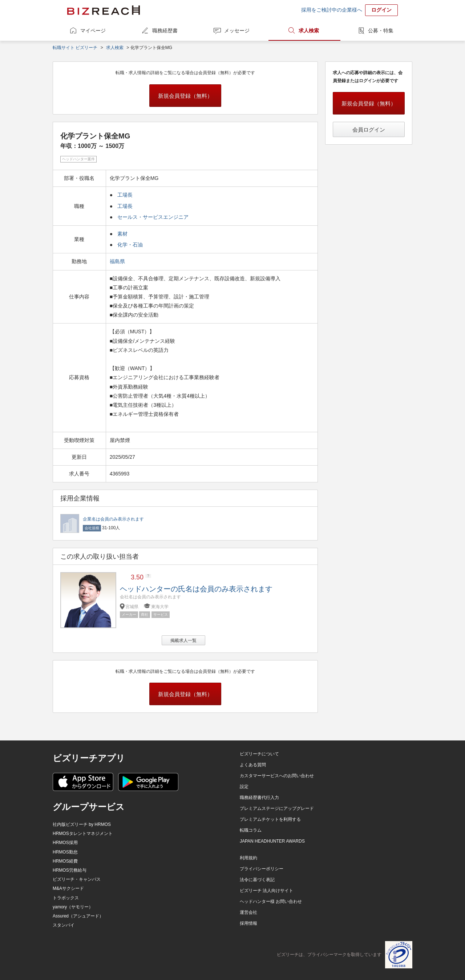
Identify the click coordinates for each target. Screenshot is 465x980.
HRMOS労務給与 (70, 870)
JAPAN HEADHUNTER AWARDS (272, 841)
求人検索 (309, 31)
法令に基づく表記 (257, 880)
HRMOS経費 (65, 861)
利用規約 (248, 858)
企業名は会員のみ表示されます (113, 519)
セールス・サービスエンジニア (153, 217)
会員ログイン (369, 130)
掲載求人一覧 (183, 640)
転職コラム (251, 830)
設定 (244, 787)
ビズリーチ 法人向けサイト (266, 891)
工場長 (125, 195)
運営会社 (248, 912)
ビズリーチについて (259, 754)
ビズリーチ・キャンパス (77, 879)
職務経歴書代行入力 (259, 798)
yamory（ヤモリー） (73, 907)
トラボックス (66, 898)
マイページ (93, 31)
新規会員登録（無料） (185, 96)
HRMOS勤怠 (65, 852)
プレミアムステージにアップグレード (277, 808)
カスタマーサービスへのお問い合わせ (277, 776)
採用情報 (248, 923)
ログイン (381, 10)
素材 (122, 234)
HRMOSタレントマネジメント (83, 834)
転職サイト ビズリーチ (75, 48)
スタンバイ (64, 925)
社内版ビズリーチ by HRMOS (82, 824)
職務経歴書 (165, 31)
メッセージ (237, 31)
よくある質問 (253, 765)
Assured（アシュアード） (78, 916)
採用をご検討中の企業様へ (332, 10)
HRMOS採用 (65, 843)
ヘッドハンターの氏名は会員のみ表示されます (196, 589)
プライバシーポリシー (262, 869)
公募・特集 (381, 31)
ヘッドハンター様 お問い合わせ (271, 901)
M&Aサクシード (68, 888)
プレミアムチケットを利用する (270, 819)
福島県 (118, 261)
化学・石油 (130, 245)
